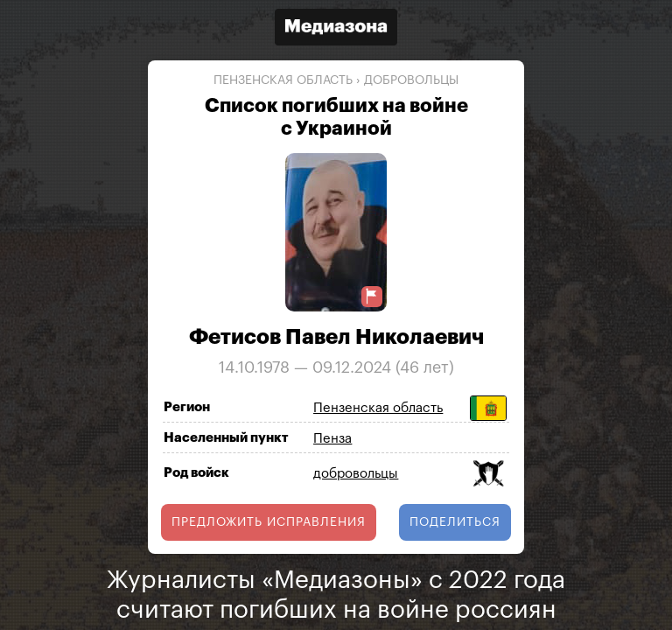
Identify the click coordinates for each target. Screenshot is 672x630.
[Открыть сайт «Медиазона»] (336, 29)
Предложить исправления (269, 522)
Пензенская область (283, 80)
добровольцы (411, 80)
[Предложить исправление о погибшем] (372, 296)
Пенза (332, 439)
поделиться (455, 522)
